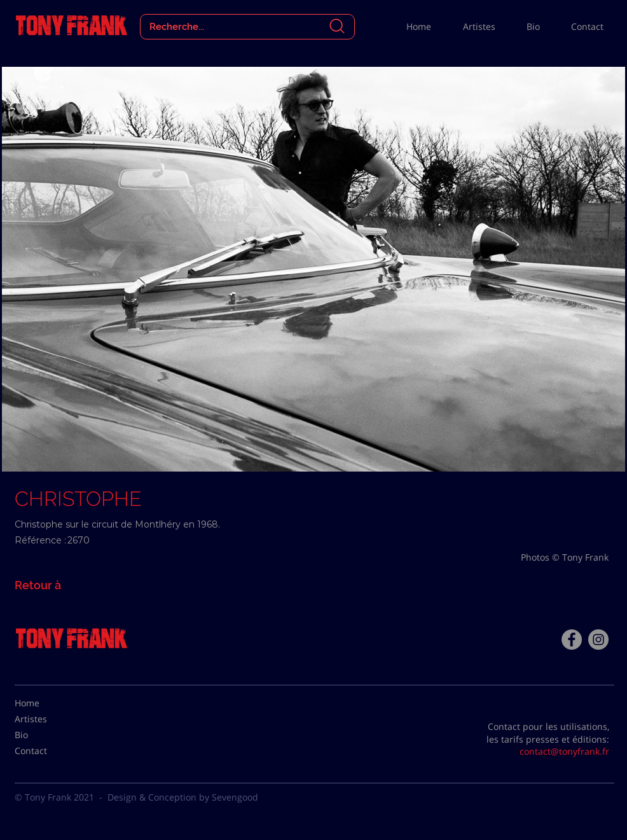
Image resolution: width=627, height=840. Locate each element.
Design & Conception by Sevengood (183, 797)
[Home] (46, 703)
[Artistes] (46, 719)
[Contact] (46, 751)
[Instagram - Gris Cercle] (598, 640)
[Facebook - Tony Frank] (572, 640)
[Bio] (46, 735)
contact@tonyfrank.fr (564, 751)
